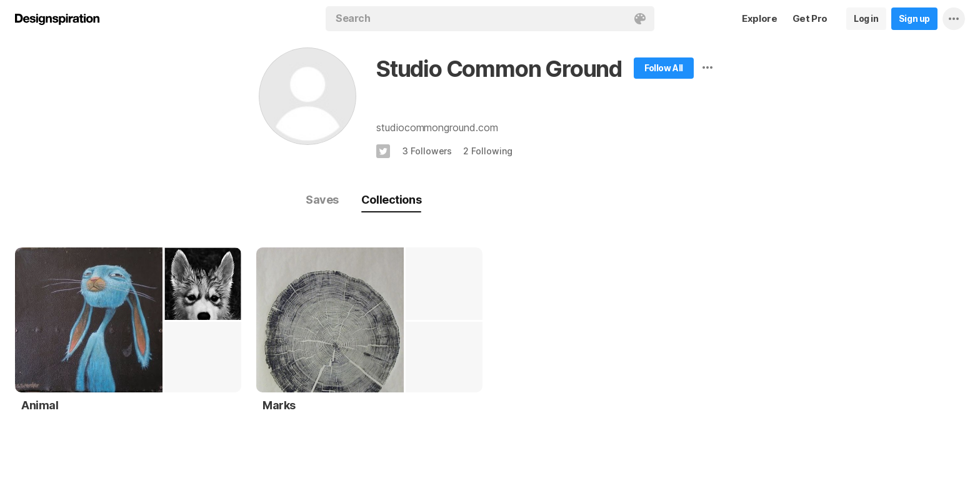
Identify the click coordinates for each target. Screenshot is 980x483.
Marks (279, 405)
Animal (40, 405)
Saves (322, 200)
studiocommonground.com (437, 127)
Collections (391, 200)
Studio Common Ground (499, 69)
